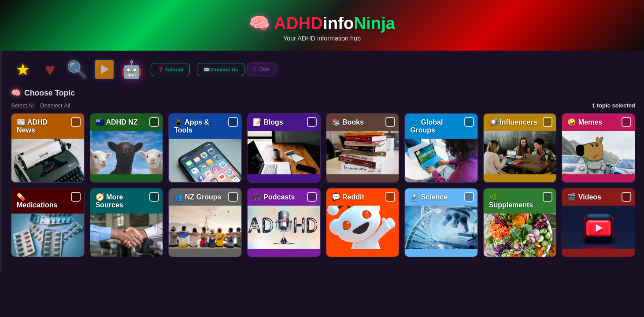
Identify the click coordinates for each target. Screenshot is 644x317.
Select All (23, 105)
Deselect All (55, 105)
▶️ (104, 69)
